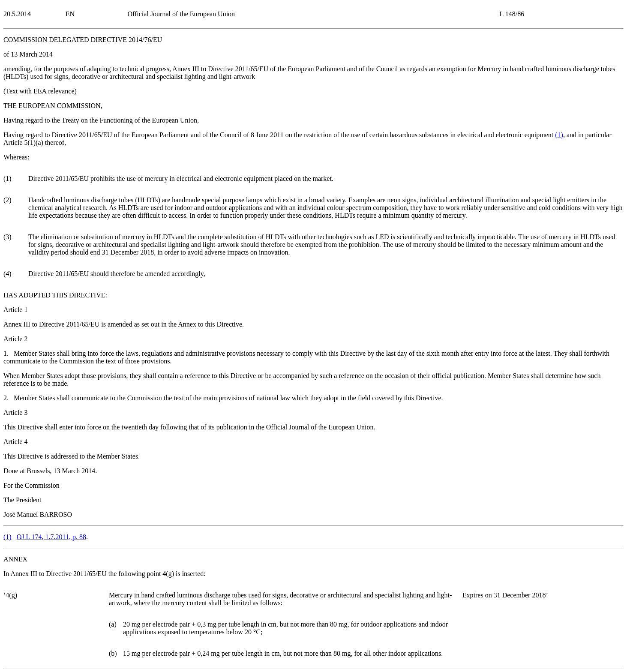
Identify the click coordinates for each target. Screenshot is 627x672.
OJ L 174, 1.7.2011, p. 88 (51, 537)
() (559, 135)
